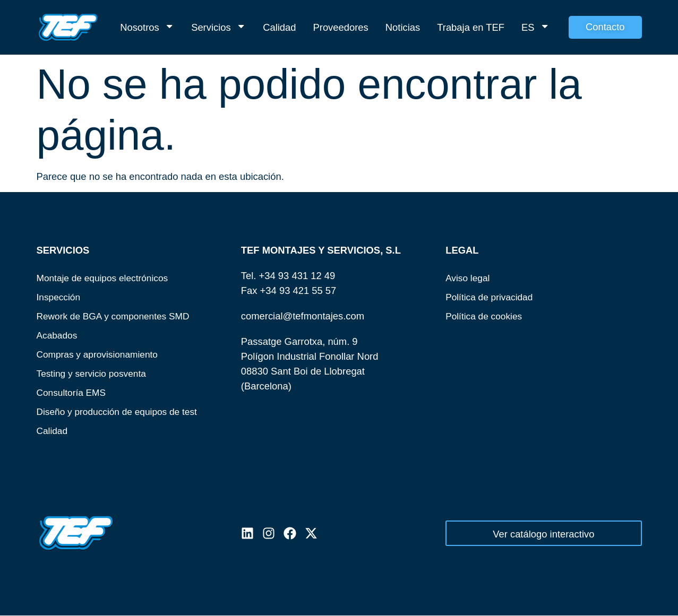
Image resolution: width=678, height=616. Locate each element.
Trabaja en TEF (471, 27)
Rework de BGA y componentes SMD (118, 316)
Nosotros (147, 27)
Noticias (403, 27)
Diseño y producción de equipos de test (122, 411)
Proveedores (341, 27)
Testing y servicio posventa (95, 373)
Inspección (60, 297)
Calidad (279, 27)
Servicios (218, 27)
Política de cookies (486, 316)
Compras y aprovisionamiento (101, 354)
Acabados (58, 335)
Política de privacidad (492, 297)
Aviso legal (469, 278)
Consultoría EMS (74, 392)
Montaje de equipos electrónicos (107, 278)
